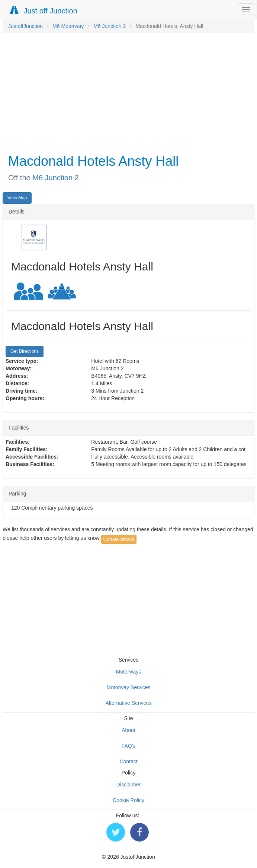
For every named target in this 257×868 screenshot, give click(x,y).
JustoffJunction (25, 26)
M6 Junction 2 (110, 26)
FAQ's (129, 746)
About (128, 730)
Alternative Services (129, 703)
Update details (119, 539)
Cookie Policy (128, 800)
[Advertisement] (127, 92)
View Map (17, 198)
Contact (128, 761)
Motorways (129, 672)
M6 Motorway (68, 26)
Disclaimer (128, 785)
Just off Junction (44, 11)
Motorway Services (128, 687)
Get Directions (25, 351)
